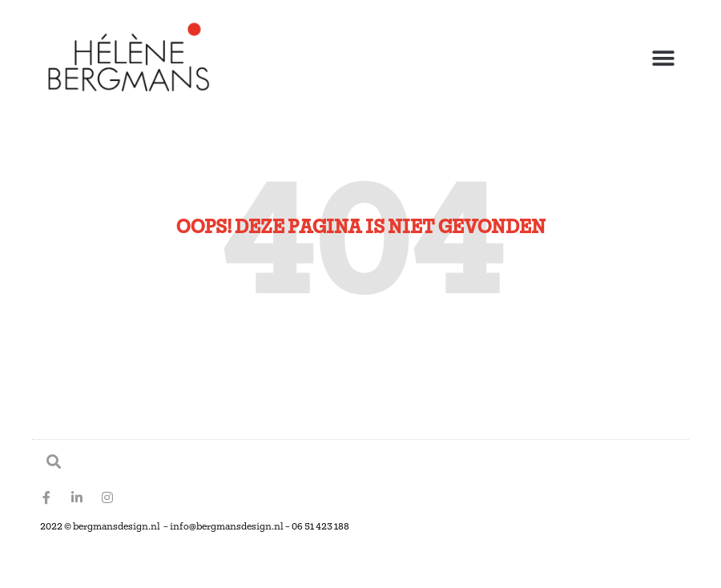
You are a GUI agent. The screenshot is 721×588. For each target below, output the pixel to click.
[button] (663, 59)
